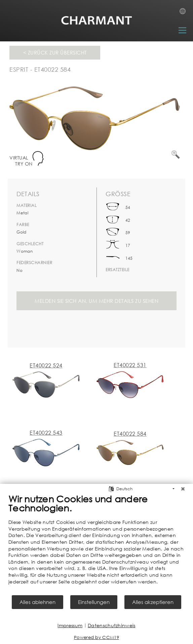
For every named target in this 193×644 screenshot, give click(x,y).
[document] (96, 544)
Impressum (70, 625)
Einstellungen (94, 602)
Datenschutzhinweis (111, 625)
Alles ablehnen (37, 602)
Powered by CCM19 (96, 637)
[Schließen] (183, 489)
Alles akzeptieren (153, 602)
